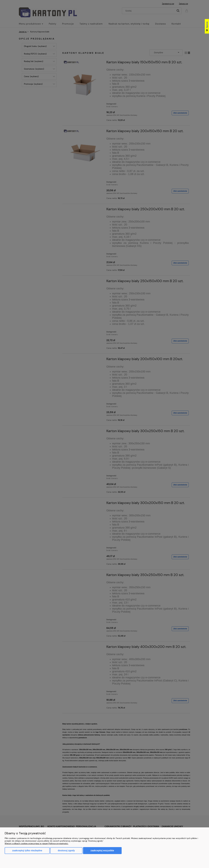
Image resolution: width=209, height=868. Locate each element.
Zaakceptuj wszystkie (102, 850)
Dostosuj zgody (66, 851)
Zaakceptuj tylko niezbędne (27, 851)
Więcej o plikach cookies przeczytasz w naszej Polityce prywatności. (37, 843)
